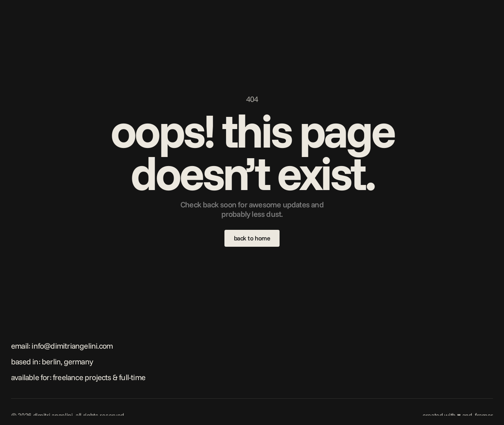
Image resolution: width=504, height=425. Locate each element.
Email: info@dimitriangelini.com (62, 346)
